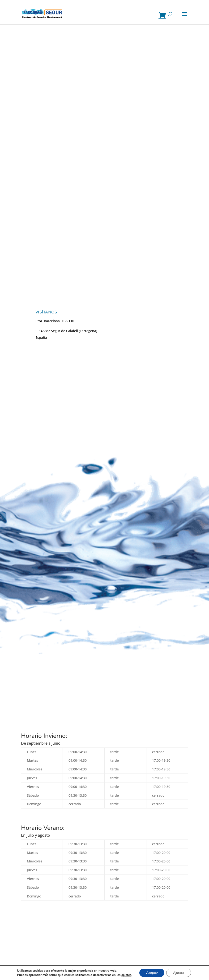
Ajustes (179, 973)
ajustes (126, 975)
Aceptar (151, 973)
